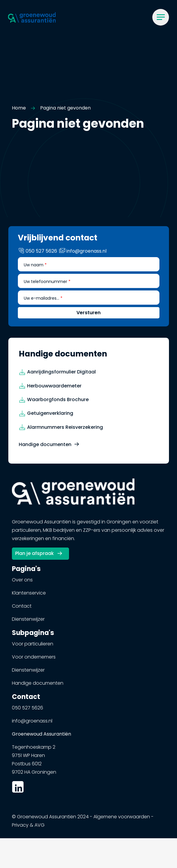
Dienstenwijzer (28, 622)
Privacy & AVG (28, 828)
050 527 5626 (28, 711)
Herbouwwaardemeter (54, 388)
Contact (22, 609)
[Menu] (161, 17)
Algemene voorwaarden (122, 820)
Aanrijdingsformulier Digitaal (61, 375)
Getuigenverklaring (50, 416)
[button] (32, 17)
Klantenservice (29, 596)
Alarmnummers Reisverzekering (65, 430)
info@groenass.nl (32, 724)
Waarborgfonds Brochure (58, 402)
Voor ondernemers (34, 660)
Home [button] (19, 108)
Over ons (22, 583)
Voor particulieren (33, 647)
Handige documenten (45, 447)
